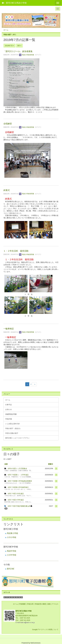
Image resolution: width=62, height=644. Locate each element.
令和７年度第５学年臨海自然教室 (20, 481)
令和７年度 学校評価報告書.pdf (19, 506)
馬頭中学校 (12, 551)
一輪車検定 (9, 329)
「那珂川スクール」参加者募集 (18, 51)
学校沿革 (30, 604)
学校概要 (22, 604)
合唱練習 (8, 124)
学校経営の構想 (40, 604)
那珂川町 (11, 569)
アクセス (55, 604)
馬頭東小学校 (12, 533)
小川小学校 (12, 537)
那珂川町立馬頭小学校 (16, 3)
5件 (19, 46)
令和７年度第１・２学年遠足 (18, 475)
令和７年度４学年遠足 (16, 500)
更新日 (51, 464)
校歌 (49, 604)
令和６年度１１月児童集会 (17, 468)
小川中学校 (12, 555)
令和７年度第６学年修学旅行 (18, 487)
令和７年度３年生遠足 (16, 494)
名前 (6, 464)
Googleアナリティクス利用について (45, 629)
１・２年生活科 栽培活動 (16, 251)
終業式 (7, 190)
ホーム (6, 30)
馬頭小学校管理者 (27, 55)
